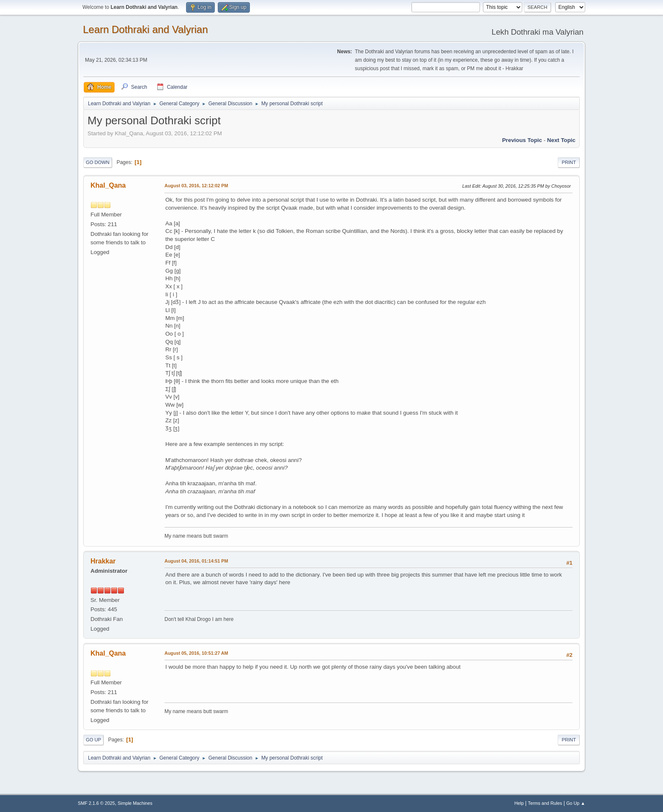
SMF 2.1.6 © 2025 (96, 803)
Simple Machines (135, 803)
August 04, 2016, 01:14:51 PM (196, 561)
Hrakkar (103, 561)
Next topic (561, 140)
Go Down (98, 162)
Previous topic (522, 140)
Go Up (93, 740)
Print (569, 162)
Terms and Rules (545, 803)
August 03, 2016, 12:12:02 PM (196, 186)
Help (519, 803)
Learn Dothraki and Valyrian (145, 29)
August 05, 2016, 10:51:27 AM (196, 653)
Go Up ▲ (576, 803)
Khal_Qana (108, 185)
